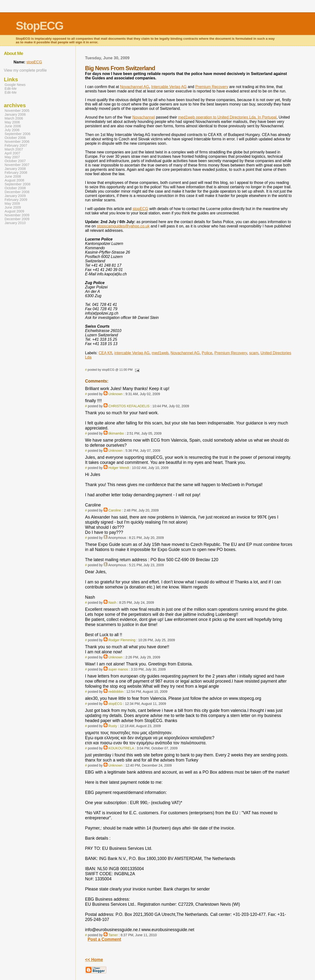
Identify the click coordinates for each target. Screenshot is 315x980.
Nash (112, 603)
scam (254, 353)
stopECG (140, 209)
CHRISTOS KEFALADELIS (129, 406)
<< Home (94, 960)
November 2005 (17, 111)
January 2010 (15, 223)
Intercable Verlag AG (169, 87)
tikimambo (116, 433)
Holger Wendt (119, 468)
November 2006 (17, 142)
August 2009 (14, 211)
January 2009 (15, 196)
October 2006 (15, 138)
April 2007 (12, 153)
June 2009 (13, 207)
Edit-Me (11, 89)
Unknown (116, 394)
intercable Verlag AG (132, 353)
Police (207, 353)
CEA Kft (105, 353)
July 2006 (12, 130)
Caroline (115, 510)
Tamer (113, 935)
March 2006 (14, 118)
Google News (15, 85)
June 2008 (13, 176)
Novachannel (144, 117)
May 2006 (12, 122)
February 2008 (16, 173)
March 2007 (14, 149)
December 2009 (17, 219)
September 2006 (18, 134)
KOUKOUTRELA (121, 748)
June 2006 (13, 126)
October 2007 (15, 161)
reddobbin (116, 692)
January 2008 (15, 169)
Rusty (113, 726)
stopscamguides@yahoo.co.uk (123, 226)
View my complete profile (25, 70)
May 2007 (12, 157)
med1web (160, 353)
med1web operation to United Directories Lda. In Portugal (227, 117)
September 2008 (18, 184)
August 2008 (14, 180)
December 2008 (17, 192)
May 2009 (12, 204)
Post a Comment (104, 939)
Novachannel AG (135, 87)
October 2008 (15, 188)
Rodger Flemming (122, 640)
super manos (118, 669)
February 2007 (16, 145)
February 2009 (16, 200)
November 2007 (17, 165)
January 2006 (15, 114)
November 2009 (17, 215)
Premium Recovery (212, 87)
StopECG (39, 26)
